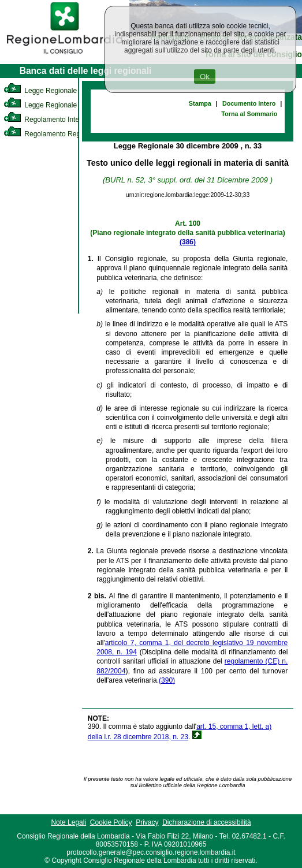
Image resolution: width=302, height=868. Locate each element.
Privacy (147, 822)
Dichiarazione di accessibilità (206, 822)
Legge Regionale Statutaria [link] (56, 105)
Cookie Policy (111, 822)
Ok (205, 77)
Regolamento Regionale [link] (51, 134)
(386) (188, 242)
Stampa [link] (200, 103)
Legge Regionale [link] (40, 91)
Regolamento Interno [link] (46, 120)
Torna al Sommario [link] (249, 114)
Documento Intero (249, 103)
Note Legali (68, 822)
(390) (167, 680)
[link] (65, 55)
